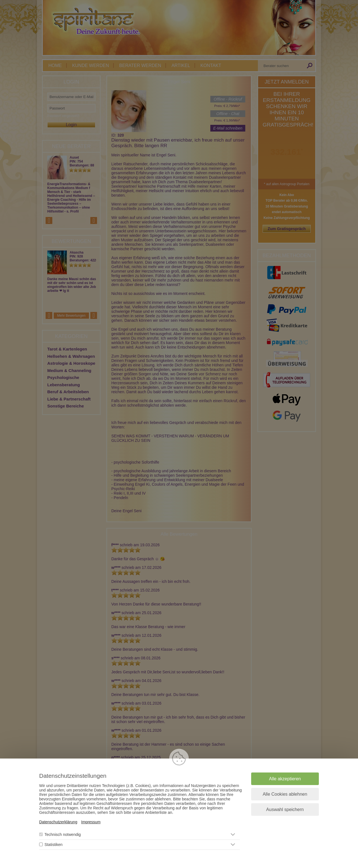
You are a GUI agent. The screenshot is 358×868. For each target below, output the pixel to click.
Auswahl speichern (285, 810)
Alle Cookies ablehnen (285, 794)
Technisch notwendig (63, 835)
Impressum (91, 822)
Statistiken (54, 845)
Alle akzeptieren (285, 779)
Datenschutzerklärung (58, 822)
